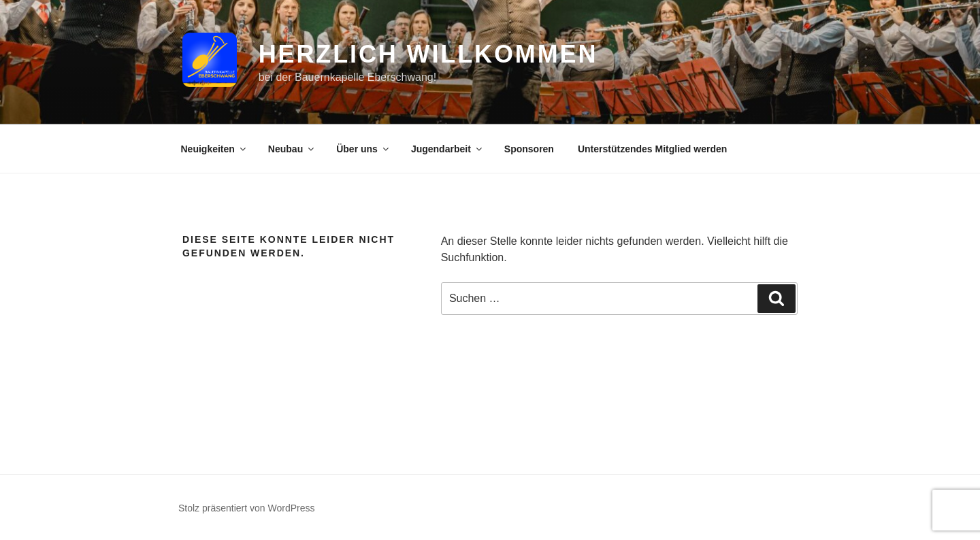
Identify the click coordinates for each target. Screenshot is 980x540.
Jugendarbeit (447, 149)
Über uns (363, 149)
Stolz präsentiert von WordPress (247, 508)
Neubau (292, 149)
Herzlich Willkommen (428, 54)
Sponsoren (529, 149)
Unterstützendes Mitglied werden (652, 149)
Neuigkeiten (214, 149)
